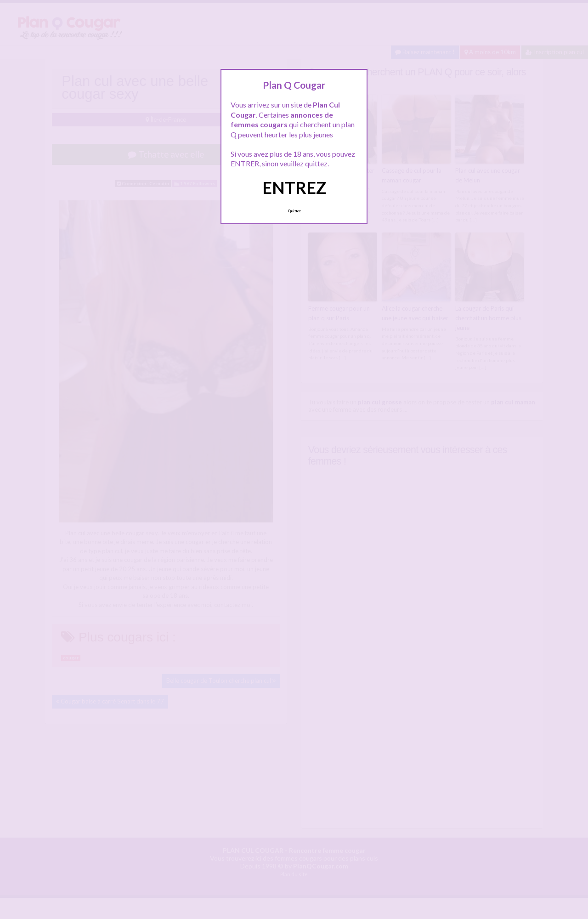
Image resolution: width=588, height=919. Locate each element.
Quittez (294, 211)
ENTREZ (294, 187)
